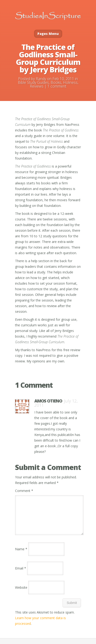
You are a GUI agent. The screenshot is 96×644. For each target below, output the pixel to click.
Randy (41, 79)
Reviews (37, 86)
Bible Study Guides (33, 82)
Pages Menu (48, 34)
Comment (24, 491)
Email (21, 574)
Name (21, 555)
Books (56, 82)
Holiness (70, 82)
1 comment (57, 86)
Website (21, 593)
